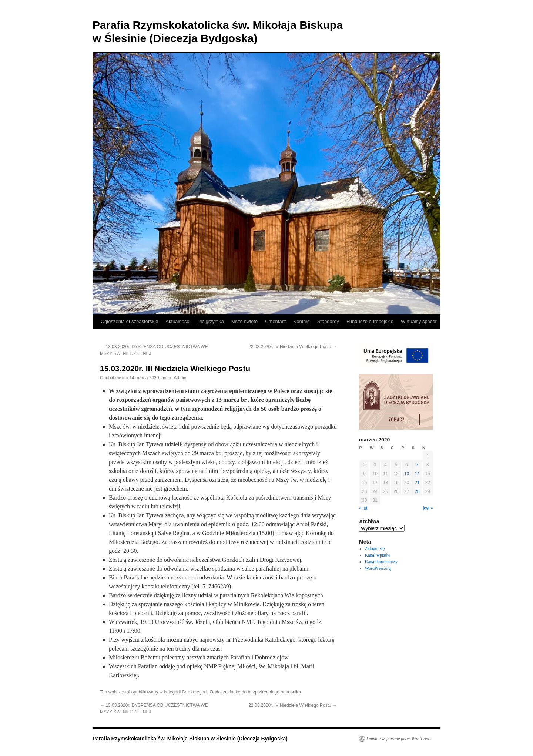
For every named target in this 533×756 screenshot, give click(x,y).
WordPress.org (378, 568)
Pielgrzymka (211, 321)
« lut (363, 508)
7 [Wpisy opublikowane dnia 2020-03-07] (417, 465)
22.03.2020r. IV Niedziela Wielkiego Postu (293, 347)
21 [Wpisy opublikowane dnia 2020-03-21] (417, 483)
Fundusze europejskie (370, 321)
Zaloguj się (375, 548)
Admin (180, 378)
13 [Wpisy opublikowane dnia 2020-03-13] (407, 474)
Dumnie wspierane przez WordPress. (399, 739)
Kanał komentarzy (381, 562)
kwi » (428, 508)
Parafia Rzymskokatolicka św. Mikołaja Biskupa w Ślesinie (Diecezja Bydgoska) (190, 739)
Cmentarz (275, 321)
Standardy (328, 321)
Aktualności (178, 321)
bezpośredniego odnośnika (274, 692)
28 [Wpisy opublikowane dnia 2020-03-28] (417, 491)
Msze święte (245, 321)
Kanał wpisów (378, 555)
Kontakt (302, 321)
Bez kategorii (195, 692)
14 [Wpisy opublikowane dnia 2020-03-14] (417, 474)
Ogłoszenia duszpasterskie (129, 321)
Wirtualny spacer (419, 321)
